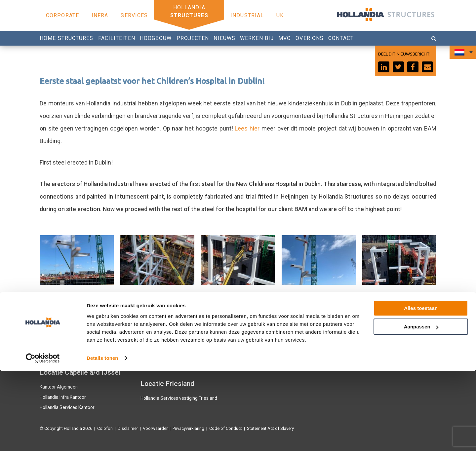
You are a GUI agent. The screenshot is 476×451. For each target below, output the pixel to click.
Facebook (352, 335)
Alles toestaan (421, 388)
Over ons (310, 38)
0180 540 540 (258, 344)
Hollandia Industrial (159, 366)
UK (280, 15)
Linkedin (350, 354)
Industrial (247, 15)
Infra (100, 15)
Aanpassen (421, 407)
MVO (285, 38)
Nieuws (224, 38)
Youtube (350, 344)
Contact (341, 38)
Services (134, 15)
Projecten (193, 38)
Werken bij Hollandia (261, 354)
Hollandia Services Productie (67, 344)
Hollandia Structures (160, 335)
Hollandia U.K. (53, 354)
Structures (189, 15)
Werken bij (257, 38)
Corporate (62, 15)
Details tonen (102, 438)
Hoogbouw (156, 38)
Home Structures (67, 38)
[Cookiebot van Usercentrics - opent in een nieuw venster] (43, 438)
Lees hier (247, 128)
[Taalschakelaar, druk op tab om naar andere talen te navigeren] (463, 52)
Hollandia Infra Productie (63, 335)
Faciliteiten (117, 38)
